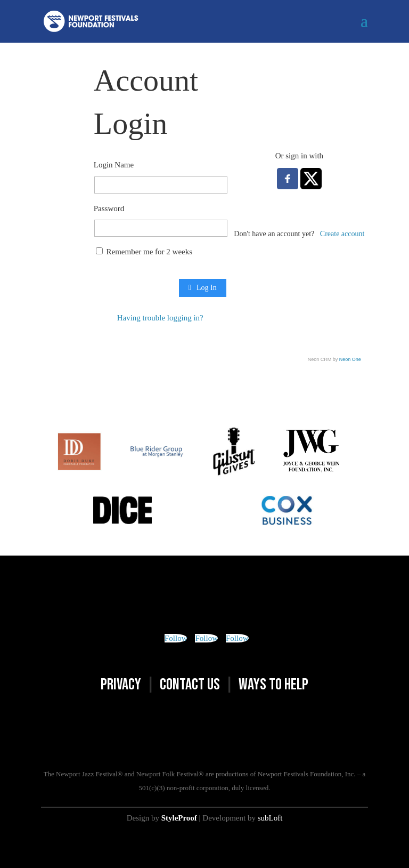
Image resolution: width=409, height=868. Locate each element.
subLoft (270, 818)
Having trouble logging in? (160, 318)
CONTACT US (190, 685)
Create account (342, 234)
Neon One (350, 359)
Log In (203, 288)
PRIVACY (121, 685)
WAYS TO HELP (273, 685)
